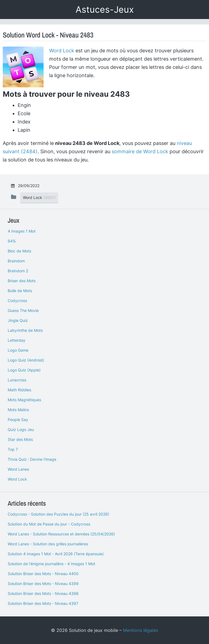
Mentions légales (140, 630)
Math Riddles (19, 390)
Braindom (16, 261)
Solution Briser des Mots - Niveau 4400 (43, 574)
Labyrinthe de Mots (25, 330)
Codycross (17, 301)
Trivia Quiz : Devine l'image (32, 459)
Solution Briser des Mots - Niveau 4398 (43, 593)
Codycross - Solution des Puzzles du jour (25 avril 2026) (58, 514)
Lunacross (17, 380)
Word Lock (62, 51)
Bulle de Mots (20, 291)
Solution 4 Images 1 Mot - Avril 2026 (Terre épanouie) (56, 554)
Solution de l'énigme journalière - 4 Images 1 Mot (51, 564)
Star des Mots (20, 439)
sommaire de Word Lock (140, 151)
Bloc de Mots (19, 251)
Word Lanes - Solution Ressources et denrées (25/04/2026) (61, 534)
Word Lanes (18, 469)
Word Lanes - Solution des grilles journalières (48, 544)
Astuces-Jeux (105, 10)
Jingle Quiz (18, 320)
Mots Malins (18, 410)
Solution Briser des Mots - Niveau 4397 (43, 603)
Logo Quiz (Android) (26, 360)
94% (12, 241)
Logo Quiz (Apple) (24, 370)
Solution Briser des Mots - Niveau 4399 (43, 584)
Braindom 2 (18, 271)
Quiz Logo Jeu (21, 429)
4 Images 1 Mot (22, 231)
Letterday (17, 340)
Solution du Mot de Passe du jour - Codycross (49, 524)
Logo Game (18, 350)
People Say (18, 420)
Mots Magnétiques (24, 400)
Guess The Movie (23, 310)
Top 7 (13, 449)
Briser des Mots (22, 281)
